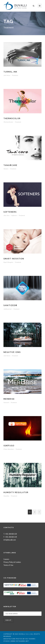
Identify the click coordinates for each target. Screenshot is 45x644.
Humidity (6, 496)
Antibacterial (7, 309)
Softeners (10, 212)
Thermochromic (8, 122)
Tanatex (6, 169)
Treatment (15, 75)
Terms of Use (8, 565)
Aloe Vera (6, 215)
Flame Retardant (9, 449)
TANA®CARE (10, 165)
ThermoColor (12, 118)
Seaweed (6, 402)
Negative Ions (12, 352)
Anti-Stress (7, 75)
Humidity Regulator (16, 492)
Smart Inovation (14, 259)
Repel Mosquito (8, 262)
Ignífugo (9, 446)
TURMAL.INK (10, 72)
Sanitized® (10, 305)
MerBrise (9, 399)
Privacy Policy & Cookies (12, 562)
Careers (6, 559)
